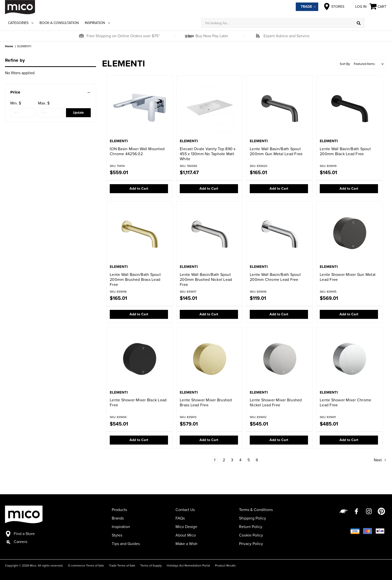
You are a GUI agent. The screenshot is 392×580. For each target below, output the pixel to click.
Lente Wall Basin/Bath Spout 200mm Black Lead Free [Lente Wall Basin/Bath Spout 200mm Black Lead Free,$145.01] (345, 151)
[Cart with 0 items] (378, 7)
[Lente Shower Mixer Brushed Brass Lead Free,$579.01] (209, 359)
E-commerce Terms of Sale (86, 566)
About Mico (186, 535)
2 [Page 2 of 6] (224, 460)
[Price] (50, 92)
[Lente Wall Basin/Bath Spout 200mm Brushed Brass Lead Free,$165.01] (139, 233)
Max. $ (44, 103)
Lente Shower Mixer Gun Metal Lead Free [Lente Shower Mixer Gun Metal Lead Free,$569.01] (348, 277)
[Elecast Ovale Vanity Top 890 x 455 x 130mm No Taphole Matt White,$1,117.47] (209, 108)
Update (78, 113)
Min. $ (16, 103)
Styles (117, 535)
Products (119, 510)
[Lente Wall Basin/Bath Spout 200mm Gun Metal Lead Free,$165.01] (279, 108)
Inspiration (97, 23)
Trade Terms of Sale (122, 566)
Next (380, 460)
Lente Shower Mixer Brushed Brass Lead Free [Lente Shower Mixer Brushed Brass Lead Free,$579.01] (206, 403)
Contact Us (185, 510)
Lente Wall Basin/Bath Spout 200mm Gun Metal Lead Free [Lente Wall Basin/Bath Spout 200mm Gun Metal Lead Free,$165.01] (276, 151)
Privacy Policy (251, 544)
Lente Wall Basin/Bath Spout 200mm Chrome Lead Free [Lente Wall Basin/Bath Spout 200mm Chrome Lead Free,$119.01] (275, 277)
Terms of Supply (151, 566)
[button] (81, 36)
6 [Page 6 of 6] (257, 460)
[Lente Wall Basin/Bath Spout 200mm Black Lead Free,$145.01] (349, 108)
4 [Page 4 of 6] (240, 460)
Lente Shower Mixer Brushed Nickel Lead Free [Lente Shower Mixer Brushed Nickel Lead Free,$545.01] (276, 403)
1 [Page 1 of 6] (215, 460)
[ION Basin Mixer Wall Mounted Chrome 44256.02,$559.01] (139, 108)
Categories (21, 23)
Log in (357, 6)
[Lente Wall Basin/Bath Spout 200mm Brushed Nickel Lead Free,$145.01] (209, 233)
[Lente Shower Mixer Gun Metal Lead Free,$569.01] (349, 233)
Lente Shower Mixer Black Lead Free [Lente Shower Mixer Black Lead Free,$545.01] (138, 403)
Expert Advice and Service (286, 36)
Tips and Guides (126, 544)
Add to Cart (139, 189)
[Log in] (376, 23)
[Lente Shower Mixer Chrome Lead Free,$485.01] (349, 359)
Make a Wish (186, 544)
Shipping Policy (252, 518)
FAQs (180, 518)
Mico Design (186, 527)
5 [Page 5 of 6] (249, 460)
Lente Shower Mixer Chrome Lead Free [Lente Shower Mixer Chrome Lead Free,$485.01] (345, 403)
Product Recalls (225, 566)
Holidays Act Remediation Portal (188, 566)
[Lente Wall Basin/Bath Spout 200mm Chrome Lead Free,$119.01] (279, 233)
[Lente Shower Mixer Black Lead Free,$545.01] (139, 359)
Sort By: (345, 64)
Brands (118, 518)
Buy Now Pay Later (211, 36)
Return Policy (251, 527)
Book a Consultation (59, 23)
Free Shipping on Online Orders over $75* (123, 36)
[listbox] (370, 64)
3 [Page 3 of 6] (232, 460)
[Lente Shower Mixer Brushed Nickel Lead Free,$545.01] (279, 359)
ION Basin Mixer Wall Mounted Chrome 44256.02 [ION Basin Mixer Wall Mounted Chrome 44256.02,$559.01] (137, 151)
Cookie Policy (251, 535)
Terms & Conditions (256, 510)
